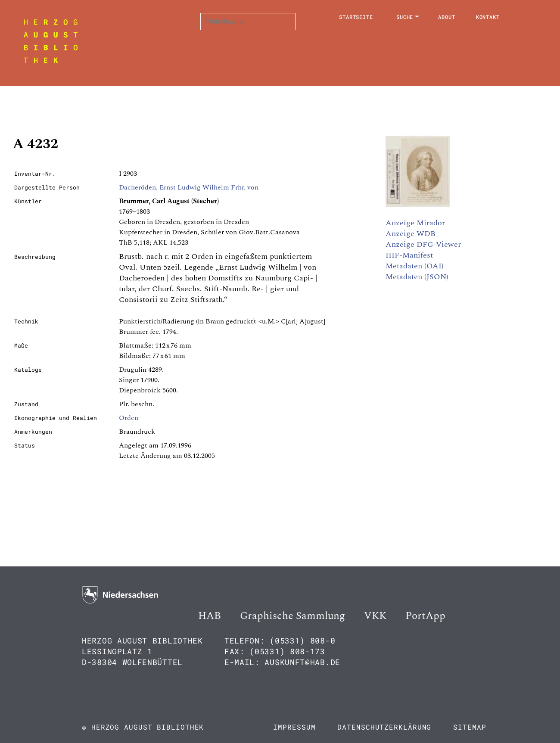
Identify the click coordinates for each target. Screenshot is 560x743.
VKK (375, 616)
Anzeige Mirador (415, 223)
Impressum (294, 727)
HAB (210, 616)
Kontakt (488, 17)
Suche (405, 17)
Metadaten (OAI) (415, 266)
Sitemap (470, 727)
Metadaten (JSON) (417, 277)
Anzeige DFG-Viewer (423, 244)
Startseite (356, 17)
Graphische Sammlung (292, 616)
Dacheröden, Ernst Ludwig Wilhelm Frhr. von (189, 187)
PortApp (425, 616)
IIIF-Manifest (409, 255)
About (447, 17)
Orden (129, 418)
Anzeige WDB (411, 234)
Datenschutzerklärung (384, 727)
